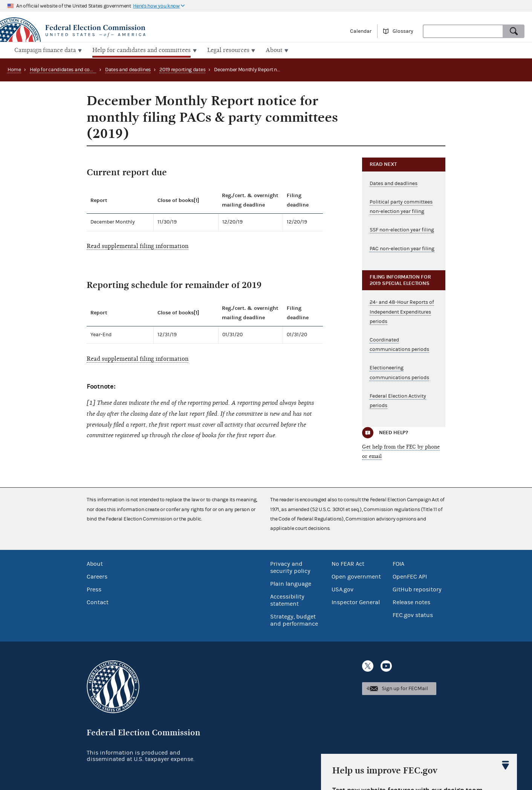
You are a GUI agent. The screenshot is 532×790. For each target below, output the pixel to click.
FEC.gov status (413, 614)
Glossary (403, 31)
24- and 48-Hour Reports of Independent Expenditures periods (402, 311)
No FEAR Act (348, 563)
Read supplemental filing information (138, 245)
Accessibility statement (287, 599)
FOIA (398, 563)
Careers (97, 576)
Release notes (411, 601)
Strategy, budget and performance (294, 619)
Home (14, 69)
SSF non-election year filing (402, 229)
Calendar (361, 31)
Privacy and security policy (290, 566)
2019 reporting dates (182, 69)
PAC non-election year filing (402, 248)
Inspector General (356, 601)
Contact (98, 601)
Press (94, 588)
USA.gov (342, 588)
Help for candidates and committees (71, 69)
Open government (356, 576)
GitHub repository (417, 588)
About (95, 563)
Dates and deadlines (128, 69)
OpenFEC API (410, 576)
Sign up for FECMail (405, 688)
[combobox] (463, 31)
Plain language (291, 583)
